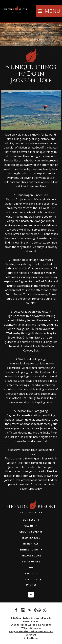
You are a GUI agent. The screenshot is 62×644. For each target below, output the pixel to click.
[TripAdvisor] (38, 610)
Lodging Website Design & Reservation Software (31, 633)
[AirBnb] (45, 610)
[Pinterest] (30, 610)
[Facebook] (17, 610)
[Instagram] (24, 610)
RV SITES (31, 585)
